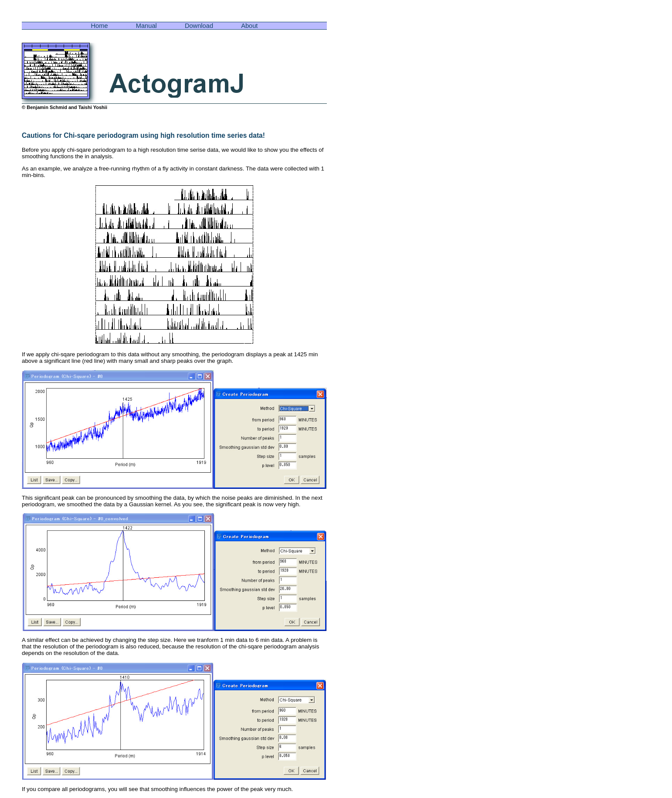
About (249, 26)
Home (100, 26)
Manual (146, 26)
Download (199, 26)
